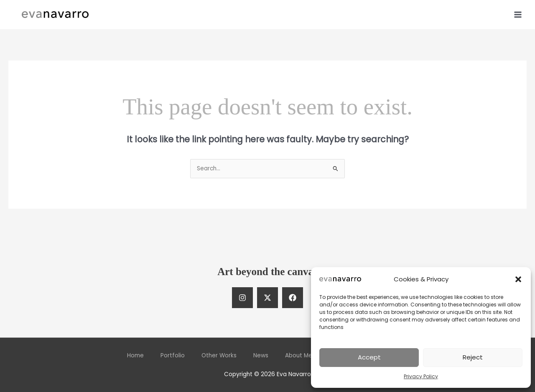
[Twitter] (267, 298)
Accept (369, 357)
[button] (518, 279)
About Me (299, 355)
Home (135, 355)
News (261, 355)
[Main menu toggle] (518, 14)
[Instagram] (242, 298)
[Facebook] (293, 298)
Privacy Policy (421, 376)
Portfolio (173, 355)
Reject (473, 357)
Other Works (219, 355)
